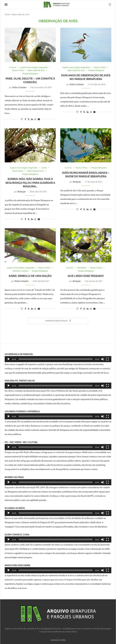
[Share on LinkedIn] (32, 119)
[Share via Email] (39, 119)
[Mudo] (103, 359)
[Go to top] (58, 640)
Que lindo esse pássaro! (86, 276)
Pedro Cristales (19, 87)
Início (7, 14)
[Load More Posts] (58, 321)
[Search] (110, 5)
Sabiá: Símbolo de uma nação (30, 276)
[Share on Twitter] (29, 119)
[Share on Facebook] (25, 119)
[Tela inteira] (107, 359)
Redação (22, 192)
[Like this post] (22, 119)
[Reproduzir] (9, 359)
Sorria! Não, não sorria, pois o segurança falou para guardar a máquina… (30, 183)
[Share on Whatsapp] (35, 119)
